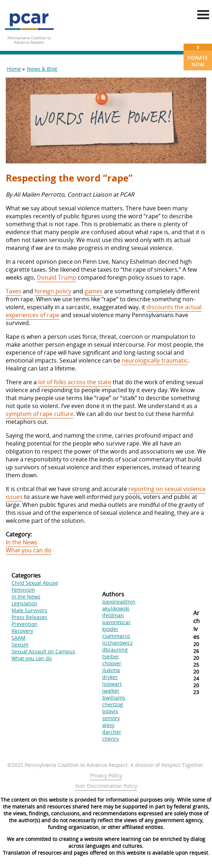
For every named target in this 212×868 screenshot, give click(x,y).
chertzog (113, 704)
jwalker (111, 691)
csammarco (116, 636)
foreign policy (53, 291)
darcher (112, 732)
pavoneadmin (119, 602)
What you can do (29, 550)
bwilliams (114, 698)
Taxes (13, 291)
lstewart (112, 684)
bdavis (110, 711)
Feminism (23, 590)
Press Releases (29, 617)
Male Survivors (29, 610)
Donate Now (198, 56)
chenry (110, 739)
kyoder (110, 629)
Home (14, 69)
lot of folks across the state (75, 382)
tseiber (111, 656)
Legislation (24, 603)
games (94, 291)
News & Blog (42, 69)
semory (111, 718)
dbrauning (115, 650)
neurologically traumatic (155, 360)
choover (112, 663)
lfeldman (113, 615)
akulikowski (116, 608)
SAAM (19, 638)
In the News (22, 542)
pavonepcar (116, 622)
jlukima (111, 670)
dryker (110, 677)
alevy (108, 725)
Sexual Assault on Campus (43, 651)
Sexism (20, 645)
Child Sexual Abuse (35, 583)
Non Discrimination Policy (106, 786)
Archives (197, 625)
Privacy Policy (106, 775)
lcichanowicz (118, 643)
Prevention (24, 624)
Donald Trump (57, 277)
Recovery (22, 631)
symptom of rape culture (40, 414)
